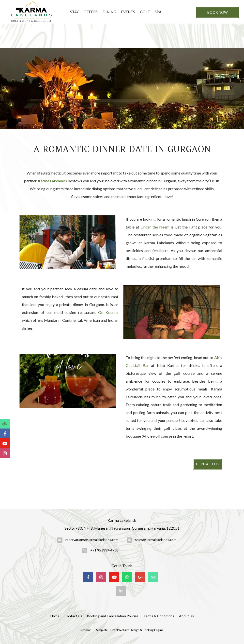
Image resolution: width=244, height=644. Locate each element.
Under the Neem (155, 227)
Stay (74, 12)
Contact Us (207, 464)
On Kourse (108, 312)
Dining (109, 12)
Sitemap (86, 630)
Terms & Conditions (159, 616)
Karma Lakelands (52, 181)
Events (128, 12)
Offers (91, 12)
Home (55, 616)
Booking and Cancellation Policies (113, 616)
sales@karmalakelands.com (156, 540)
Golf (145, 12)
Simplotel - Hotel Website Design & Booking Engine (130, 630)
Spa (158, 12)
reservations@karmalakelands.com (92, 540)
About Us (186, 616)
